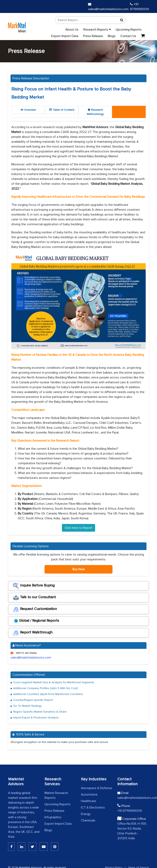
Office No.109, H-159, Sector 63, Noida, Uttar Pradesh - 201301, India (132, 831)
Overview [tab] (28, 110)
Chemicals (88, 820)
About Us (72, 30)
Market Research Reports (56, 795)
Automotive (89, 795)
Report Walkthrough (33, 633)
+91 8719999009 (130, 811)
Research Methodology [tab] (95, 112)
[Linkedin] (11, 847)
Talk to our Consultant (34, 598)
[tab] (129, 112)
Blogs (112, 36)
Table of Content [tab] (62, 110)
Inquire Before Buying (34, 586)
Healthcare (89, 801)
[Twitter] (32, 847)
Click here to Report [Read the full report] (78, 528)
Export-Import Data (65, 36)
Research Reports (97, 30)
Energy (86, 814)
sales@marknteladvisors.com (31, 658)
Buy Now (79, 569)
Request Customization (35, 610)
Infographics (53, 817)
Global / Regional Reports (36, 621)
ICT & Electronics (93, 807)
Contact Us (128, 36)
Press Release (93, 36)
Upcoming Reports (129, 30)
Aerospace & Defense (97, 788)
